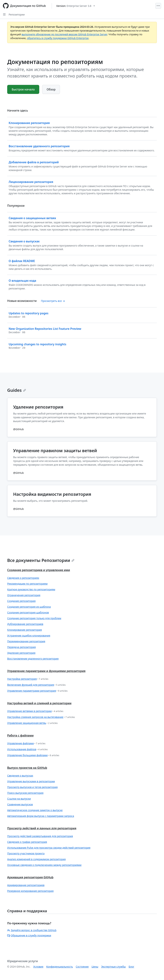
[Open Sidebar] (4, 14)
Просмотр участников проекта (26, 853)
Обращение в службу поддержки (29, 935)
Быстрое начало (23, 89)
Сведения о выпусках (20, 776)
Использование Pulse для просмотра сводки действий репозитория (49, 848)
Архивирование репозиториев (26, 885)
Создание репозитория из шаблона (29, 607)
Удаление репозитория (21, 653)
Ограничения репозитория (24, 595)
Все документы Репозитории (41, 560)
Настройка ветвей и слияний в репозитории (39, 703)
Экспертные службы (114, 967)
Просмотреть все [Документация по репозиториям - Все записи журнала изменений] (53, 301)
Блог (131, 967)
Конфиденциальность (60, 967)
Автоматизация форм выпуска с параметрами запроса (41, 816)
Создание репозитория (21, 601)
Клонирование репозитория (24, 630)
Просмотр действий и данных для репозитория (42, 828)
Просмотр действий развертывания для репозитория (40, 836)
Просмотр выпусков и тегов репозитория (32, 787)
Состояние (82, 967)
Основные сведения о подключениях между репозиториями (44, 865)
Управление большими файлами (33, 755)
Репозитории (17, 15)
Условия (38, 967)
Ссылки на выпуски (19, 799)
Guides (17, 390)
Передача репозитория (22, 647)
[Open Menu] (158, 6)
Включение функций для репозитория (36, 685)
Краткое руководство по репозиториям (31, 589)
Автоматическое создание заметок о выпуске (35, 810)
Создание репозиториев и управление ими (39, 570)
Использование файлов (27, 749)
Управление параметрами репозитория (37, 691)
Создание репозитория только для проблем (34, 618)
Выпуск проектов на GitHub (27, 768)
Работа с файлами (20, 735)
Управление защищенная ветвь (32, 723)
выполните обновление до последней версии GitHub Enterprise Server (64, 34)
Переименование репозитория (26, 641)
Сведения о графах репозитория (27, 842)
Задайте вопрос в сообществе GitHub (32, 930)
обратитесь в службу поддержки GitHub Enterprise (58, 38)
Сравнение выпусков (20, 804)
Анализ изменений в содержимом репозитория (36, 859)
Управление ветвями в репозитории (35, 711)
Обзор (51, 89)
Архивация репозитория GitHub (30, 877)
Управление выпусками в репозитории (31, 781)
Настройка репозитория (28, 679)
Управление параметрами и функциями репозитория (46, 671)
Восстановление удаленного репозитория (33, 659)
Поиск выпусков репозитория (25, 793)
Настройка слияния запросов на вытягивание (41, 717)
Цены (95, 967)
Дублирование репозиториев (25, 624)
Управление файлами (26, 743)
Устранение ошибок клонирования (29, 636)
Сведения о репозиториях (23, 578)
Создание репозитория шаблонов (28, 612)
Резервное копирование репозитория (30, 891)
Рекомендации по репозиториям (27, 584)
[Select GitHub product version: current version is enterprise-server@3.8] (76, 6)
